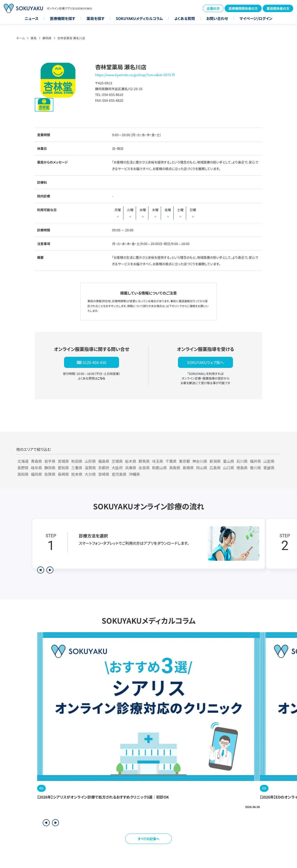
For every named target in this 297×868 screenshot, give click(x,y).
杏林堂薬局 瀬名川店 (71, 38)
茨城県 (117, 461)
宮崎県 (104, 474)
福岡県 (36, 474)
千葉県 (171, 461)
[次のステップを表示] (50, 570)
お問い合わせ (217, 18)
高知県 (23, 474)
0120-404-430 (94, 362)
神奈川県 (200, 461)
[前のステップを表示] (41, 570)
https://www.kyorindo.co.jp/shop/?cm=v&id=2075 (133, 75)
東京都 (184, 461)
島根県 (188, 468)
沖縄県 (134, 474)
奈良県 (144, 468)
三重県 (77, 468)
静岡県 (47, 38)
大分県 (90, 474)
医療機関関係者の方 (243, 8)
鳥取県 (175, 468)
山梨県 (269, 461)
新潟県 (215, 461)
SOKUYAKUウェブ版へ (205, 362)
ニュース (32, 18)
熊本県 (77, 474)
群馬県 (144, 461)
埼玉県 (158, 461)
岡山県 (202, 468)
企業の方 (213, 8)
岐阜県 (36, 468)
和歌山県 (159, 468)
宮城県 (63, 461)
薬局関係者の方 (278, 8)
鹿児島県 (119, 474)
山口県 (229, 468)
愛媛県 (269, 468)
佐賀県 (50, 474)
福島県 (104, 461)
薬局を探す (95, 18)
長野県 (23, 468)
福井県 (255, 461)
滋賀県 (90, 468)
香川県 (255, 468)
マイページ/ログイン (256, 18)
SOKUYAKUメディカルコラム (139, 18)
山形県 (90, 461)
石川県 (242, 461)
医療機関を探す (63, 18)
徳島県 (242, 468)
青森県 (36, 461)
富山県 (229, 461)
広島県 (215, 468)
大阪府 (117, 468)
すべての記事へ (149, 839)
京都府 (104, 468)
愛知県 (63, 468)
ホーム (21, 38)
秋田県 (77, 461)
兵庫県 (131, 468)
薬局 (34, 38)
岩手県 (50, 461)
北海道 (23, 461)
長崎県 (63, 474)
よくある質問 (185, 18)
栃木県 (131, 461)
